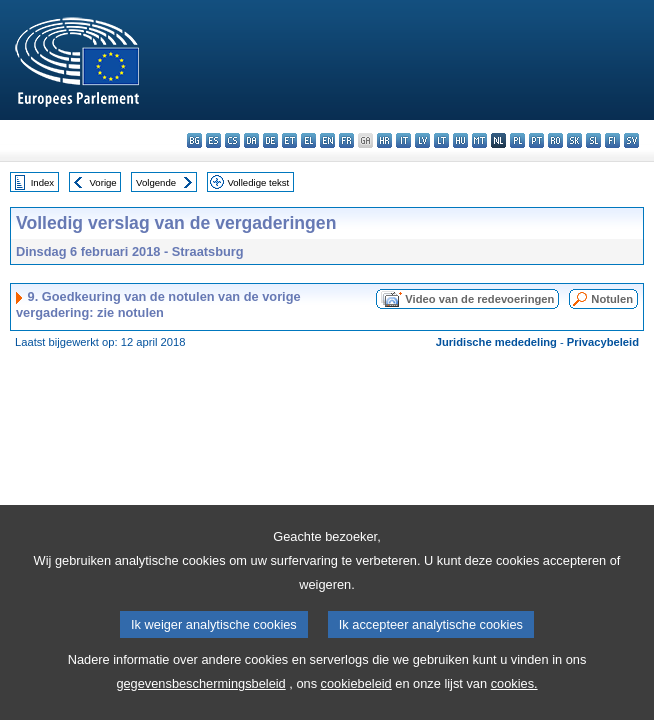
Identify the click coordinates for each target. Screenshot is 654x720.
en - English (327, 140)
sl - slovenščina (593, 140)
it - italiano (403, 140)
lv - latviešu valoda (422, 140)
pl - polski (517, 140)
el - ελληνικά (308, 140)
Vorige (103, 182)
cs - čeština (232, 140)
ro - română (555, 140)
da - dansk (251, 140)
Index (42, 182)
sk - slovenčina (574, 140)
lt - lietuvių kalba (441, 140)
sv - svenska (631, 140)
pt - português (536, 140)
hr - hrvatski (384, 140)
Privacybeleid (603, 342)
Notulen (612, 299)
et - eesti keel (289, 140)
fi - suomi (612, 140)
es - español (213, 140)
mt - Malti (479, 140)
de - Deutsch (270, 140)
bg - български (194, 140)
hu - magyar (460, 140)
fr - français (346, 140)
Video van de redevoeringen (479, 299)
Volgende (156, 182)
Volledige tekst (258, 182)
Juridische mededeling (496, 342)
